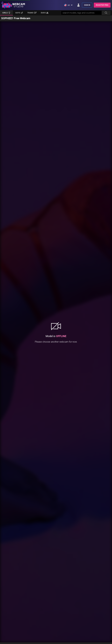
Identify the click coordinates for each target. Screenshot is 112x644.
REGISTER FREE (102, 5)
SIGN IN (87, 5)
